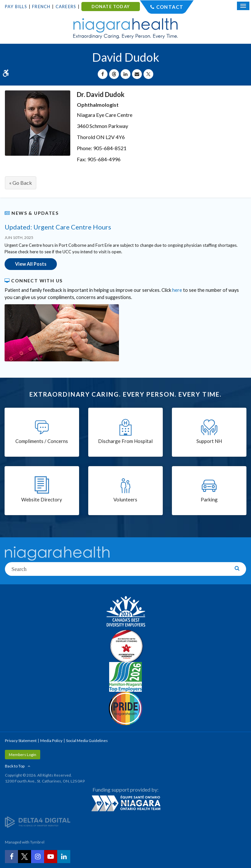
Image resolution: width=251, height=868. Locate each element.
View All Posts (31, 264)
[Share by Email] (137, 74)
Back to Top (15, 766)
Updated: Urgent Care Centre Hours (58, 227)
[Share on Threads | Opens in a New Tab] (114, 74)
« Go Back (21, 183)
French (41, 7)
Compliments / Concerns (42, 441)
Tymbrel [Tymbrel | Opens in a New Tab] (37, 842)
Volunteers (125, 499)
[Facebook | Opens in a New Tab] (11, 857)
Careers (66, 7)
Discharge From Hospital (125, 441)
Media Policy (51, 741)
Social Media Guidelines (87, 741)
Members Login (23, 755)
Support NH (209, 441)
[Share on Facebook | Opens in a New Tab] (103, 74)
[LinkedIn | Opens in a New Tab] (64, 857)
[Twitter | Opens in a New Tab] (25, 857)
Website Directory (42, 499)
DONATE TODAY (111, 7)
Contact (170, 7)
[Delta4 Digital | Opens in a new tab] (38, 821)
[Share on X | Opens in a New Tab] (148, 74)
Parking (209, 499)
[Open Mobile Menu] (243, 6)
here (177, 290)
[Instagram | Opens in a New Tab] (38, 857)
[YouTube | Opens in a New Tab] (51, 857)
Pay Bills (16, 7)
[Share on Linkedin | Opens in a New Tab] (125, 74)
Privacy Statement (21, 741)
